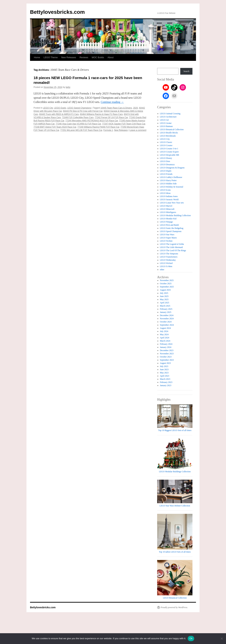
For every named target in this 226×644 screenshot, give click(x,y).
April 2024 (165, 338)
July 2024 (164, 331)
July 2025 (164, 293)
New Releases (69, 57)
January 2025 (166, 312)
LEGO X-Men (166, 266)
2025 (136, 108)
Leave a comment (138, 130)
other (162, 270)
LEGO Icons (165, 190)
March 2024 (165, 341)
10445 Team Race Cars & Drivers (116, 108)
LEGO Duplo (60, 108)
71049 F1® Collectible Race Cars (78, 117)
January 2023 (166, 385)
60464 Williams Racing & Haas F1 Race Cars (101, 114)
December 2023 (167, 350)
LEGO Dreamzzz (167, 164)
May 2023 (164, 373)
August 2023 (165, 363)
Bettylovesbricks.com (57, 12)
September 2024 (167, 325)
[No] (222, 639)
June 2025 (164, 296)
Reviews (84, 57)
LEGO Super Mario (168, 238)
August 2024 (165, 328)
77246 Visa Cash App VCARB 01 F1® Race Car (78, 124)
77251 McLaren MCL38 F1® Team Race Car (81, 130)
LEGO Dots (165, 161)
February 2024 (166, 344)
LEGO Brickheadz (168, 136)
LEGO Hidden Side (168, 184)
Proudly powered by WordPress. (174, 607)
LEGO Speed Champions (79, 108)
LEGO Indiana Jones (169, 196)
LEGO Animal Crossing (170, 114)
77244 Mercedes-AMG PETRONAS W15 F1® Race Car (92, 121)
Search (186, 71)
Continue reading (112, 102)
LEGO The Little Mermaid (171, 247)
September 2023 (167, 360)
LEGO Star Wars (167, 235)
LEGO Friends (166, 174)
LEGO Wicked (166, 263)
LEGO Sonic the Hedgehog (172, 228)
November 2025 (167, 280)
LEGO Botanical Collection (172, 129)
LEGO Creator (166, 145)
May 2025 (164, 299)
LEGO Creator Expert (169, 152)
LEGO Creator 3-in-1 (169, 149)
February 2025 (166, 309)
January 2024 (166, 347)
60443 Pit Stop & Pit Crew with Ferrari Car (83, 111)
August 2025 (165, 290)
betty (68, 87)
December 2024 (167, 315)
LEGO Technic (166, 241)
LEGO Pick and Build (169, 225)
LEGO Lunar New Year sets (172, 203)
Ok (191, 638)
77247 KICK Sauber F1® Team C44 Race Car (124, 124)
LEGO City (48, 108)
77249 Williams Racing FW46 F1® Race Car (98, 127)
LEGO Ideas (165, 193)
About (111, 57)
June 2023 (164, 369)
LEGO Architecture (168, 117)
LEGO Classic (166, 142)
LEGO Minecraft (167, 209)
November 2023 (167, 354)
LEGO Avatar (166, 123)
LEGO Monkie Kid (168, 219)
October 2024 (166, 322)
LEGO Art (164, 120)
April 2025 (165, 303)
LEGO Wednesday (168, 260)
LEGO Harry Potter (168, 180)
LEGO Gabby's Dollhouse (171, 177)
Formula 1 (108, 130)
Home (37, 57)
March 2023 (165, 379)
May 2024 (164, 334)
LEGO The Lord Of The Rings (173, 250)
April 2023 (165, 376)
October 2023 (166, 357)
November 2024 (167, 319)
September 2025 (167, 287)
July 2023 (164, 366)
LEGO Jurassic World (169, 200)
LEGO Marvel (166, 206)
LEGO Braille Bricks (169, 133)
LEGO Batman (166, 126)
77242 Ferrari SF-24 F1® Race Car (111, 117)
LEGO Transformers (169, 257)
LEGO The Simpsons (169, 254)
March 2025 (165, 306)
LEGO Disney (166, 158)
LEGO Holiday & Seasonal (172, 187)
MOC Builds (98, 57)
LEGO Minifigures (168, 212)
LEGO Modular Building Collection (175, 215)
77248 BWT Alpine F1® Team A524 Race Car (55, 127)
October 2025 (166, 284)
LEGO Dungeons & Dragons (172, 168)
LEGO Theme (51, 57)
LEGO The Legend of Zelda (172, 244)
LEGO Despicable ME (170, 155)
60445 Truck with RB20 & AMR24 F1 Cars (59, 114)
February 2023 (166, 382)
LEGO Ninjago (166, 222)
